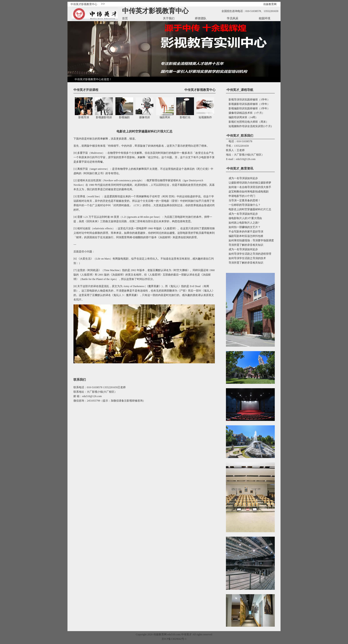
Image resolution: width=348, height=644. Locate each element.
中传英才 (186, 634)
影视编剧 (124, 117)
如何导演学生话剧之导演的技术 (246, 258)
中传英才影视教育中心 (84, 4)
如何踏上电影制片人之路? (242, 223)
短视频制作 (205, 117)
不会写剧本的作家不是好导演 (245, 232)
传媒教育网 (270, 4)
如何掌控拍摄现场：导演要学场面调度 (250, 240)
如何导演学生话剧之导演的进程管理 (249, 254)
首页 (125, 18)
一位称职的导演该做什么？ (243, 205)
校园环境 (265, 18)
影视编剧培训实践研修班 (242, 108)
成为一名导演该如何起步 (242, 178)
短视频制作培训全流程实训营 (245, 126)
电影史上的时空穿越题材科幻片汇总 (249, 209)
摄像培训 (144, 117)
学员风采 (233, 18)
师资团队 (201, 18)
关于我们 (169, 18)
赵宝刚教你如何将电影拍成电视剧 (247, 192)
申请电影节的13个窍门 (241, 196)
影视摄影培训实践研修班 (242, 104)
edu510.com (174, 634)
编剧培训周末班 (237, 117)
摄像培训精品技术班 (239, 113)
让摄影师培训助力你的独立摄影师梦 (249, 183)
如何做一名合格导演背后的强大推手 (249, 187)
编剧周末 (165, 117)
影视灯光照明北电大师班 (242, 122)
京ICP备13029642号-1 (174, 639)
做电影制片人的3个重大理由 (244, 218)
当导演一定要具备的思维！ (243, 200)
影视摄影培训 (104, 117)
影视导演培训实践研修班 (242, 100)
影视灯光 (185, 117)
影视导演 (84, 117)
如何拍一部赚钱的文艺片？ (243, 227)
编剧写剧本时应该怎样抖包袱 (245, 236)
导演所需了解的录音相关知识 (245, 245)
